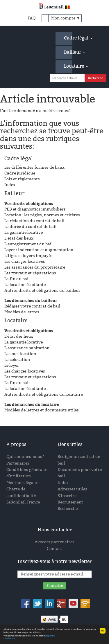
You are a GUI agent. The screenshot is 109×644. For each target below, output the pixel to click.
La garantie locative (24, 232)
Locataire (68, 66)
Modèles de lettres (22, 312)
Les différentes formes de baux (34, 167)
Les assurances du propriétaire (35, 267)
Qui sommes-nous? (25, 457)
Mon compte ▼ (66, 18)
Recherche (68, 509)
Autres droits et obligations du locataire (44, 394)
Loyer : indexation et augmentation (39, 250)
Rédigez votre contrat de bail (32, 306)
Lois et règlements (22, 179)
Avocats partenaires (54, 542)
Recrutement (70, 502)
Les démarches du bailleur (31, 300)
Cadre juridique (20, 173)
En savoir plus (9, 639)
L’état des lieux (19, 238)
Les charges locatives (25, 261)
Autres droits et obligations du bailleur (42, 290)
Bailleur (68, 52)
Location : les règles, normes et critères (42, 215)
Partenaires (18, 463)
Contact (54, 549)
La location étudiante (25, 285)
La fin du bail (17, 279)
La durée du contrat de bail (30, 227)
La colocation (17, 360)
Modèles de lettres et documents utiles (42, 410)
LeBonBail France (23, 502)
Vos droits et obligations (29, 203)
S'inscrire (67, 496)
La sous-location (20, 354)
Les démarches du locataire (32, 404)
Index (10, 185)
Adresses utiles (72, 489)
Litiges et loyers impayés (28, 256)
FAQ (32, 18)
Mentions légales (23, 483)
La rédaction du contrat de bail (34, 221)
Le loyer (12, 365)
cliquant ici (50, 636)
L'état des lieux (19, 336)
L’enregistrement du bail (28, 244)
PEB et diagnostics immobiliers (35, 209)
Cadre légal (68, 38)
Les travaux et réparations (30, 273)
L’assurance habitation (27, 348)
